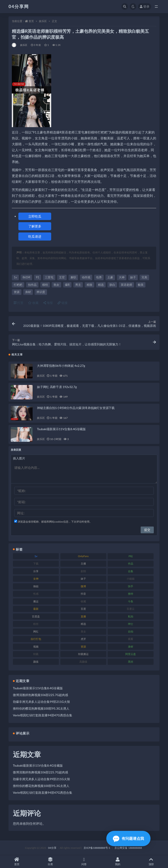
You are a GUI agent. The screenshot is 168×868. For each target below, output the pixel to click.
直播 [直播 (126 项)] (83, 616)
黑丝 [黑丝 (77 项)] (131, 662)
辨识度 (41, 292)
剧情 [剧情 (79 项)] (83, 571)
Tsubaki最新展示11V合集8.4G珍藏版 (61, 429)
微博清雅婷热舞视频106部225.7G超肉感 (40, 695)
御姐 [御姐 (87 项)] (36, 586)
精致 (89, 285)
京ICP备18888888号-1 (97, 848)
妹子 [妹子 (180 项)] (83, 579)
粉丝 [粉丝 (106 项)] (36, 624)
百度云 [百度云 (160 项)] (131, 609)
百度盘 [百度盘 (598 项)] (36, 616)
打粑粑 (18, 285)
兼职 (73, 277)
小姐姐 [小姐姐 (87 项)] (131, 579)
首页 (31, 21)
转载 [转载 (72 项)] (36, 654)
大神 (122, 277)
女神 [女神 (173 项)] (36, 579)
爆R (67, 285)
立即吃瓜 (35, 216)
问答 (84, 862)
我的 (118, 862)
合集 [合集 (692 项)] (131, 571)
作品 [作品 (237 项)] (131, 564)
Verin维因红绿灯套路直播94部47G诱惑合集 (43, 715)
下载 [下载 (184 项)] (36, 564)
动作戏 (86, 277)
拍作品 (32, 285)
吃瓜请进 (35, 236)
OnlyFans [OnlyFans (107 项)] (83, 556)
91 (38, 277)
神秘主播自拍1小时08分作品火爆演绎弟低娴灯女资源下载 (76, 408)
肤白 (112, 285)
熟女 (56, 285)
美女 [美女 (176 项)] (83, 632)
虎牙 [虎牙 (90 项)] (83, 639)
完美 (144, 277)
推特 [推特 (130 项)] (131, 594)
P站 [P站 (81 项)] (131, 556)
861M (26, 277)
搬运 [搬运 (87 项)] (36, 601)
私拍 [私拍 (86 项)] (131, 616)
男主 (78, 285)
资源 (17, 292)
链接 (63, 303)
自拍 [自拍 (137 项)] (131, 632)
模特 (45, 285)
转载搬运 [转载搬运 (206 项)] (83, 654)
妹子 (133, 277)
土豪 (110, 277)
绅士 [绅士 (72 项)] (131, 624)
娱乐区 (43, 21)
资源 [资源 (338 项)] (83, 647)
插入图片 (19, 458)
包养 (99, 277)
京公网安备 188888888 (128, 848)
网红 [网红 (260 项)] (36, 632)
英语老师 (126, 285)
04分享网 (19, 6)
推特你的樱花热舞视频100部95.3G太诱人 (41, 708)
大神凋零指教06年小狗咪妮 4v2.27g (61, 366)
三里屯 (49, 277)
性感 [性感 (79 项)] (36, 594)
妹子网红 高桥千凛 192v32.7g (57, 387)
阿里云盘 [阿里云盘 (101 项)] (131, 654)
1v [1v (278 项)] (36, 556)
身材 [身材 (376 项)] (131, 647)
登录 (145, 6)
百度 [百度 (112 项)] (83, 609)
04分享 (52, 848)
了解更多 (35, 226)
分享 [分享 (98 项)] (36, 571)
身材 (28, 292)
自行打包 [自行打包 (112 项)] (36, 639)
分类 (51, 862)
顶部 (151, 862)
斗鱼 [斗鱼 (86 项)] (131, 601)
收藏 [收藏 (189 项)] (83, 601)
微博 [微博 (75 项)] (83, 586)
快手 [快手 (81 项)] (131, 586)
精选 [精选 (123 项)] (83, 624)
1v (15, 277)
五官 (62, 277)
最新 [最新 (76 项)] (36, 609)
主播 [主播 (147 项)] (83, 564)
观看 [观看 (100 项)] (131, 639)
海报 (48, 303)
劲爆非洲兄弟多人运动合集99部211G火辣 (41, 702)
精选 (101, 285)
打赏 (19, 303)
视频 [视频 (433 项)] (36, 647)
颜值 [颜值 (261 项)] (36, 662)
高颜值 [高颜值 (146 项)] (83, 662)
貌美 (141, 285)
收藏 (33, 303)
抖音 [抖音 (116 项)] (83, 594)
